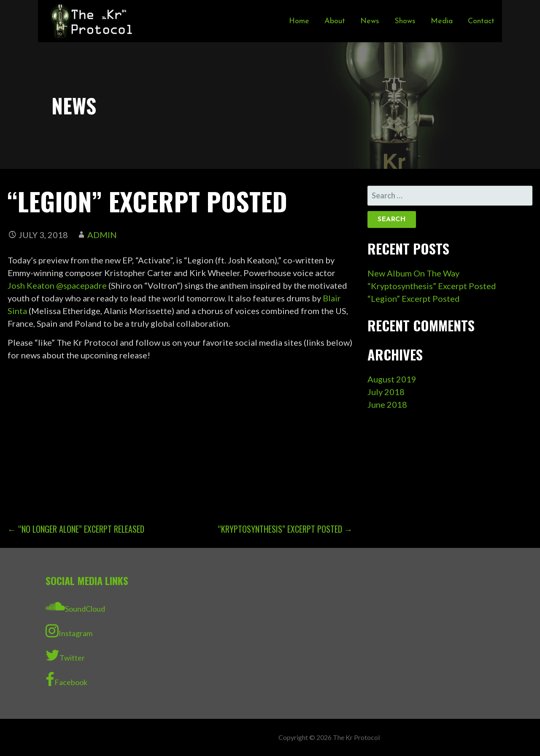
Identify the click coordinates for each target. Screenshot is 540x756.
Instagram (69, 631)
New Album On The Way (413, 273)
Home (299, 21)
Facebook (66, 680)
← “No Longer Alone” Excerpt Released (76, 529)
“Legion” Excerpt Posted (414, 298)
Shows (405, 21)
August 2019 (392, 379)
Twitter (65, 655)
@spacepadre (81, 285)
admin (102, 235)
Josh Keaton (31, 285)
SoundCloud (75, 606)
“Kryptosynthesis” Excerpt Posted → (285, 529)
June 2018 (387, 404)
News (370, 21)
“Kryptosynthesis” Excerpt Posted (432, 286)
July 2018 (386, 392)
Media (442, 21)
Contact (481, 21)
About (335, 21)
